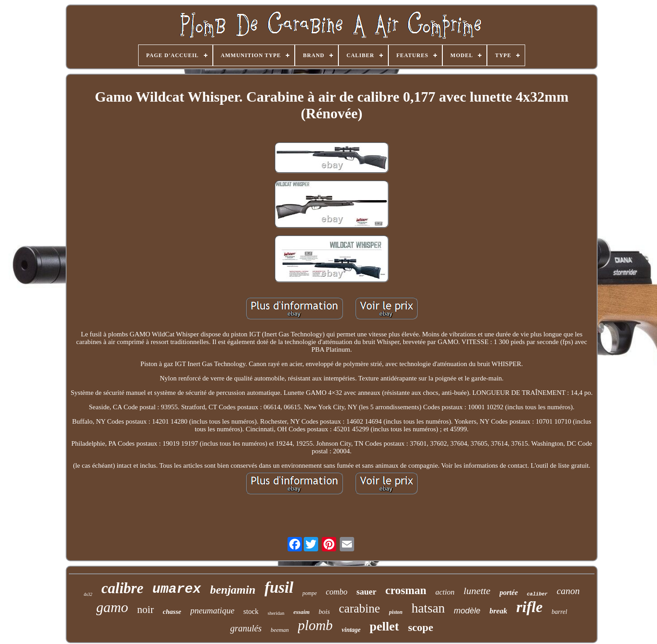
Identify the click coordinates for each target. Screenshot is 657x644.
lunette (477, 591)
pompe (310, 593)
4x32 (88, 594)
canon (568, 591)
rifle (529, 607)
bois (324, 612)
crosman (406, 590)
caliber (537, 594)
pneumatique (212, 610)
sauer (366, 592)
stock (251, 611)
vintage (351, 630)
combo (337, 592)
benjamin (233, 590)
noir (146, 610)
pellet (384, 626)
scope (421, 627)
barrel (559, 612)
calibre (122, 588)
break (499, 611)
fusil (279, 588)
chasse (172, 612)
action (445, 592)
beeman (279, 630)
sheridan (276, 613)
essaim (301, 612)
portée (509, 593)
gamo (112, 607)
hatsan (428, 608)
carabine (359, 608)
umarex (177, 589)
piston (396, 612)
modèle (467, 611)
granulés (246, 628)
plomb (315, 625)
